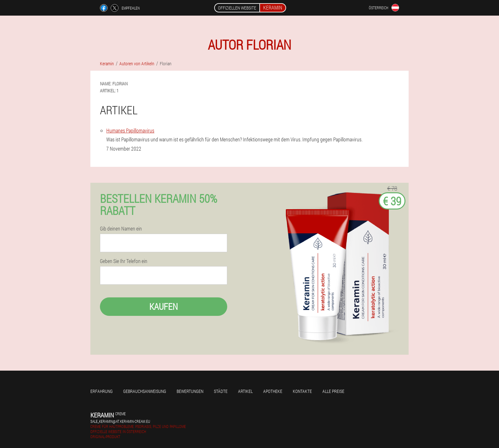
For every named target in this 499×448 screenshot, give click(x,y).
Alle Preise (333, 391)
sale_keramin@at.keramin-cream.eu (120, 421)
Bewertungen (190, 391)
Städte (221, 391)
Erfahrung (102, 391)
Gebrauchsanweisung (145, 391)
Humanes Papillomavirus (130, 130)
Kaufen (164, 306)
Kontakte (302, 391)
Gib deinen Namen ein (121, 229)
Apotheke (273, 391)
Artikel (245, 391)
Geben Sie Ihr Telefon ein (124, 261)
